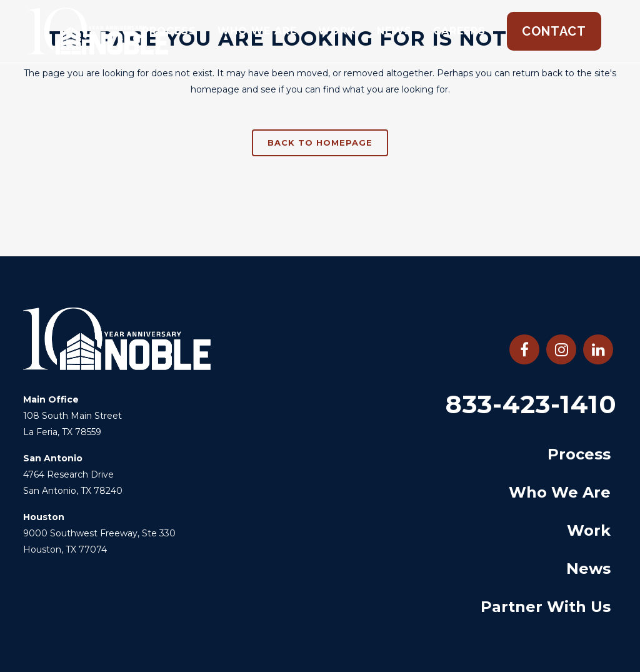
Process (579, 454)
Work (589, 530)
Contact (554, 31)
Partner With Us (546, 607)
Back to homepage (320, 143)
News (588, 569)
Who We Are (560, 492)
